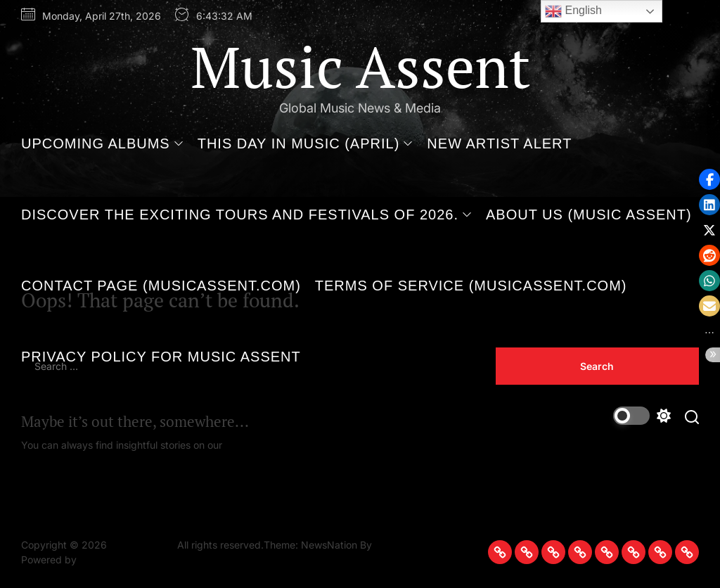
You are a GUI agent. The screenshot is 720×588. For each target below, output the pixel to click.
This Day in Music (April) (306, 143)
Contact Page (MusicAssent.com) (161, 286)
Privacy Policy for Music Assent (161, 357)
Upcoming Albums (102, 143)
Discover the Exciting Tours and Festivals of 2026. (246, 215)
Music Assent (360, 66)
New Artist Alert (499, 143)
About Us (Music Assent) (589, 215)
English (573, 11)
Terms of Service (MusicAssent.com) (471, 286)
